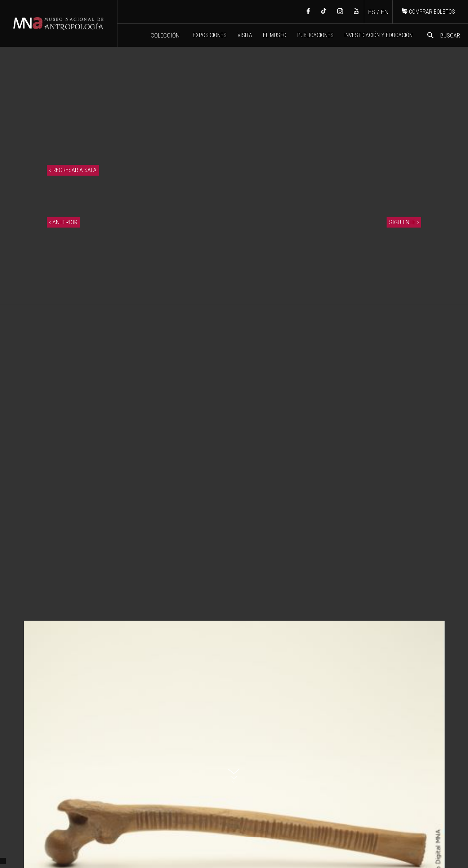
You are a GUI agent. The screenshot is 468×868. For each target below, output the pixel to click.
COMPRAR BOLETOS (428, 12)
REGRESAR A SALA (73, 170)
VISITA (245, 35)
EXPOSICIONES (210, 35)
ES (372, 12)
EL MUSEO (275, 35)
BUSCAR (443, 35)
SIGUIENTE (404, 222)
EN (385, 12)
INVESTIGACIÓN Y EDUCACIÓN (378, 35)
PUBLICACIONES (315, 35)
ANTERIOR (63, 222)
